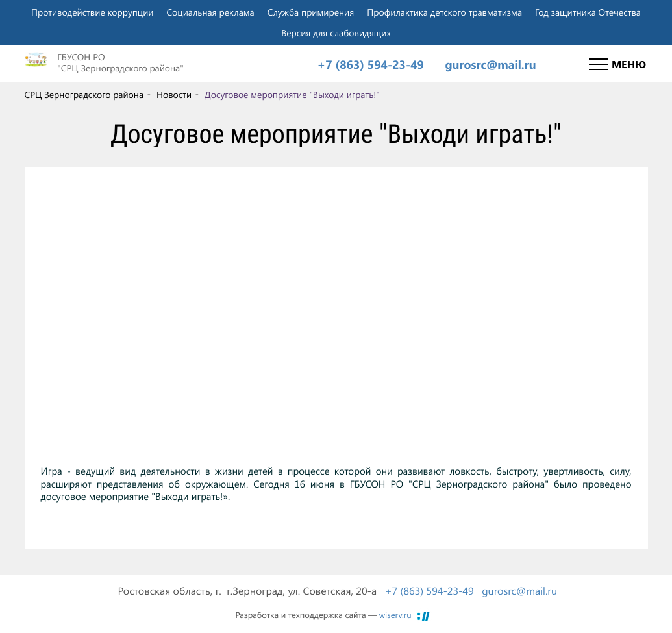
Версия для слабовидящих (336, 33)
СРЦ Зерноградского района (84, 95)
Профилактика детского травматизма (444, 12)
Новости (174, 95)
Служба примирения (311, 12)
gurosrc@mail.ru (490, 65)
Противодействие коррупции (92, 12)
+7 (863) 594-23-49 (371, 65)
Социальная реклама (210, 12)
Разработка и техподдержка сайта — (324, 615)
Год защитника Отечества (588, 12)
